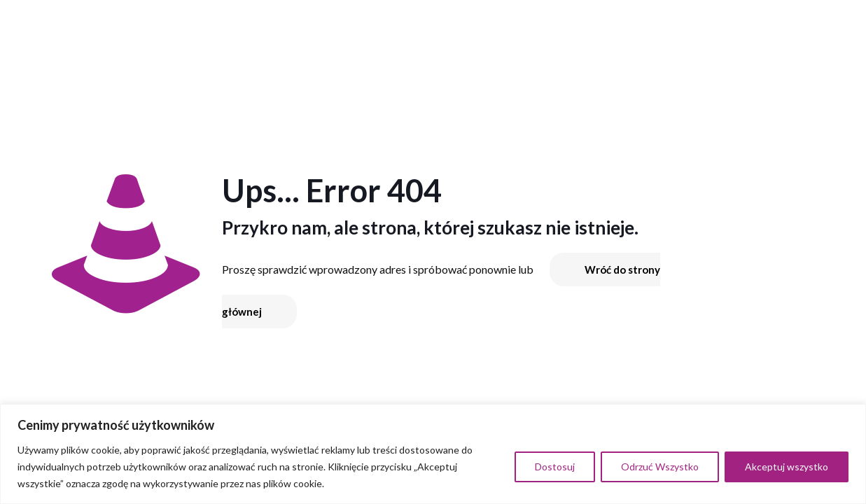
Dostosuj (555, 467)
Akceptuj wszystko (787, 467)
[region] (433, 454)
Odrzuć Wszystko (660, 467)
